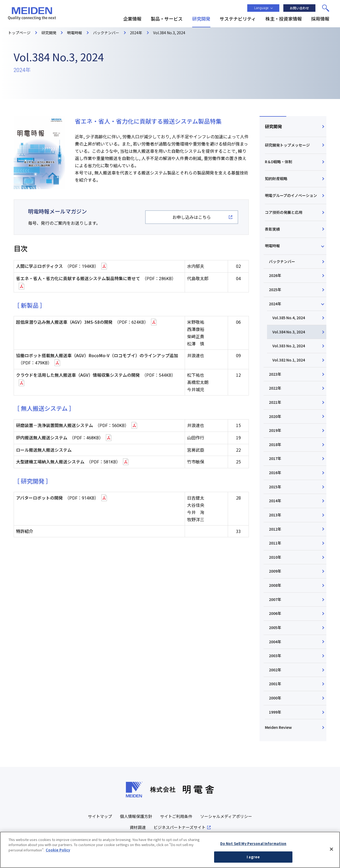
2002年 (275, 670)
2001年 (275, 684)
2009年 (275, 571)
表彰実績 (272, 229)
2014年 (275, 501)
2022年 (275, 388)
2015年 (275, 487)
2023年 (275, 374)
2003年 (275, 656)
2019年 (275, 430)
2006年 (275, 613)
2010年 (275, 557)
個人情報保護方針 (136, 816)
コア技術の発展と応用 (284, 212)
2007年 (275, 599)
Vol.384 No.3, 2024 (289, 332)
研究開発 (273, 126)
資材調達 (138, 827)
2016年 (275, 473)
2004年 (275, 642)
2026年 (275, 275)
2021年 (275, 402)
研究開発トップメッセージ (287, 145)
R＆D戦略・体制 (279, 162)
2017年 (275, 458)
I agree (253, 859)
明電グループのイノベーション (291, 195)
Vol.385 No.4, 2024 (289, 318)
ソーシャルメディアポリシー (226, 816)
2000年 (275, 698)
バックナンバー (282, 261)
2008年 (275, 585)
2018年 (275, 444)
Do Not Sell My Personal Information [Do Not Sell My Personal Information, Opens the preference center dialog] (253, 846)
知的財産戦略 (276, 178)
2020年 (275, 416)
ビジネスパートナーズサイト (180, 827)
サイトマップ (100, 816)
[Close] (331, 851)
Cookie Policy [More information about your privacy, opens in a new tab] (58, 852)
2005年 (275, 627)
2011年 (275, 543)
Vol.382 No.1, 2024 (289, 360)
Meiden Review (278, 727)
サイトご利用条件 (176, 816)
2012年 (275, 529)
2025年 (275, 290)
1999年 (275, 712)
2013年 (275, 515)
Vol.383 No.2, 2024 (289, 346)
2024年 (275, 304)
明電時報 (272, 246)
